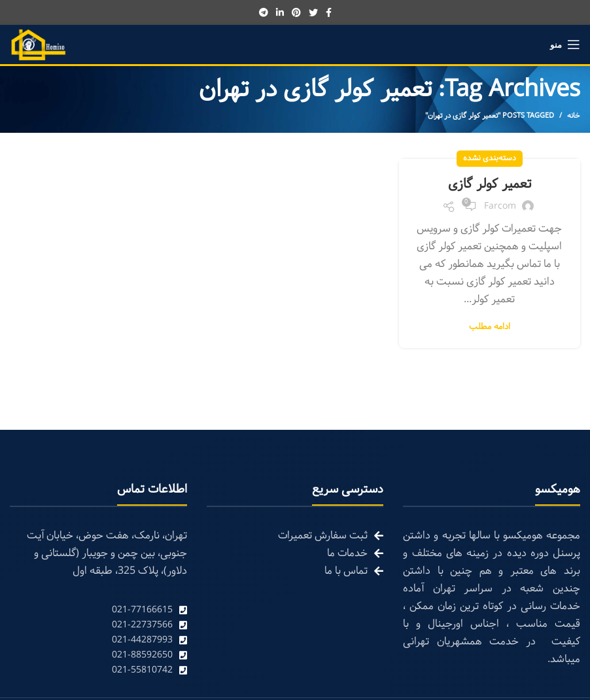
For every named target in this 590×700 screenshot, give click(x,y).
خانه (574, 116)
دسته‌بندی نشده (490, 158)
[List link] (98, 610)
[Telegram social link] (264, 12)
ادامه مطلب (490, 327)
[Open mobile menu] (565, 44)
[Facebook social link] (329, 12)
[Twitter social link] (313, 12)
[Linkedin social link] (280, 12)
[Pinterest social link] (296, 12)
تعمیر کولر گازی (490, 184)
